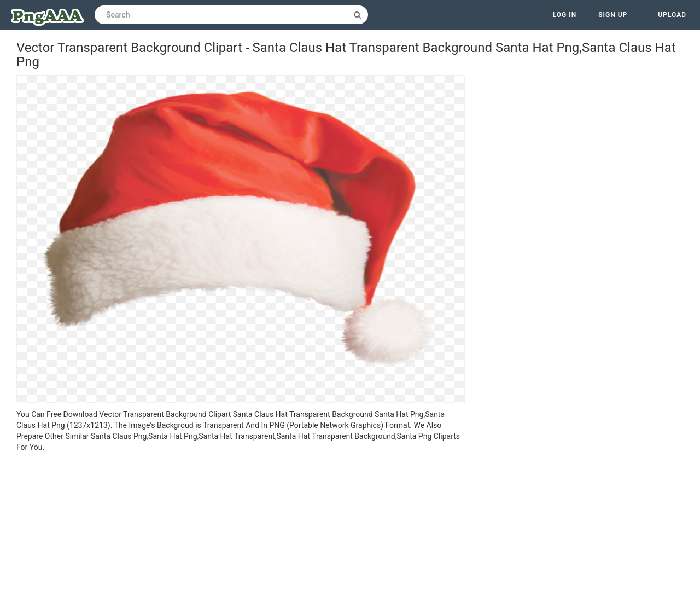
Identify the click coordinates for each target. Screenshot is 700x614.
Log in (565, 15)
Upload (672, 15)
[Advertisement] (241, 535)
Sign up (613, 15)
